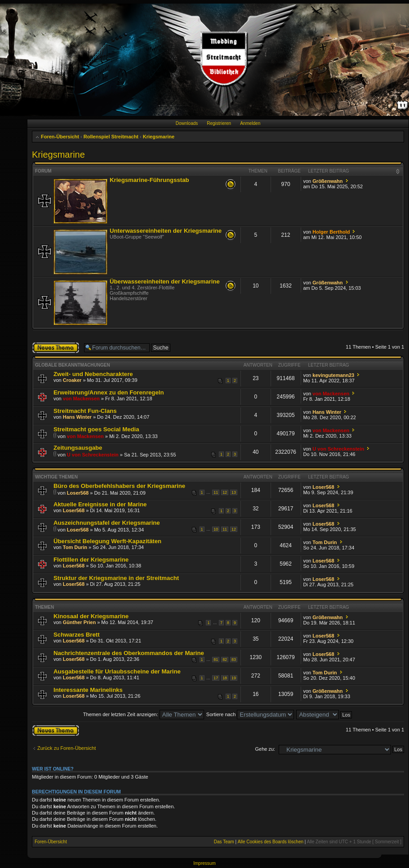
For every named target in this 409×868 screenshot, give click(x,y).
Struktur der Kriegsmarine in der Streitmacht (116, 578)
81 (216, 660)
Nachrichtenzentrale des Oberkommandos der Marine (129, 653)
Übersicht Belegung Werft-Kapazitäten (107, 541)
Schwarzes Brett (77, 635)
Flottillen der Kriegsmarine (91, 560)
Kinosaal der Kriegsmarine (91, 616)
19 (234, 678)
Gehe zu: (265, 749)
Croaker (72, 380)
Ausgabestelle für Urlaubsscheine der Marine (117, 671)
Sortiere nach (250, 714)
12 (225, 492)
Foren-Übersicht (60, 137)
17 (216, 678)
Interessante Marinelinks (88, 690)
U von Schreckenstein (93, 455)
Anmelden (250, 123)
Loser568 (78, 493)
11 (216, 492)
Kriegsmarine (159, 137)
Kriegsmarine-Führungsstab (149, 180)
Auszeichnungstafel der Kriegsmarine (107, 523)
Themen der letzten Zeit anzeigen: (144, 714)
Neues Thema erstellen (56, 348)
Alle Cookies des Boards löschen (271, 842)
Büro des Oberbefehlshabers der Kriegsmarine (119, 486)
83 (234, 660)
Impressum (204, 863)
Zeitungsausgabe (78, 448)
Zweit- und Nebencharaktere (93, 374)
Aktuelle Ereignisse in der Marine (100, 504)
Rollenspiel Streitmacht (111, 137)
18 (225, 678)
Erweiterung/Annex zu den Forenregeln (109, 392)
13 (234, 492)
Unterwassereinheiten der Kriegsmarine (166, 231)
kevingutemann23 (333, 375)
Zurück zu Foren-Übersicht (67, 748)
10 (216, 529)
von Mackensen (81, 399)
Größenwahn (327, 181)
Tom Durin (75, 547)
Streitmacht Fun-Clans (85, 411)
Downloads (187, 123)
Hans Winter (77, 417)
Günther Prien (79, 622)
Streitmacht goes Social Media (96, 429)
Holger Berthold (331, 232)
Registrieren (219, 123)
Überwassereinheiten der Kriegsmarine (165, 281)
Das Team (224, 842)
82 (225, 660)
